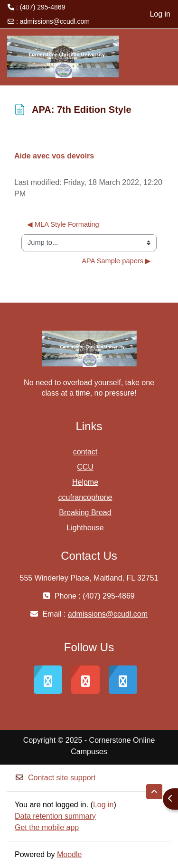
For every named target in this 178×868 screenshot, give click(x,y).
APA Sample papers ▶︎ (116, 261)
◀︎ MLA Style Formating (63, 224)
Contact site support (55, 778)
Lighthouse (85, 528)
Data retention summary (55, 816)
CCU (85, 467)
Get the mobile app (47, 827)
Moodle (69, 854)
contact (85, 452)
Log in (160, 14)
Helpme (85, 482)
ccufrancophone (85, 497)
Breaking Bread (85, 512)
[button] (154, 792)
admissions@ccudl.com (55, 21)
